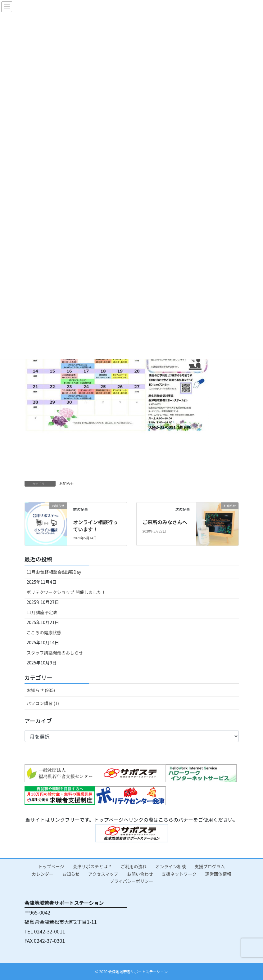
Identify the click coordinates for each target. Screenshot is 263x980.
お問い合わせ (140, 874)
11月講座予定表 (42, 612)
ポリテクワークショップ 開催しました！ (66, 592)
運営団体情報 (218, 874)
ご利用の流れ (134, 866)
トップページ (51, 866)
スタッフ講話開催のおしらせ (55, 653)
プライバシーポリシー (132, 881)
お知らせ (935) (41, 690)
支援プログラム (210, 866)
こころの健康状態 (44, 632)
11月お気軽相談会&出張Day (54, 572)
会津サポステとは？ (93, 866)
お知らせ (67, 483)
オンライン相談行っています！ (95, 525)
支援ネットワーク (179, 874)
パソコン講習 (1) (43, 703)
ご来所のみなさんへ (165, 522)
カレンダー (43, 874)
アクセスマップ (103, 874)
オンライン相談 (171, 866)
